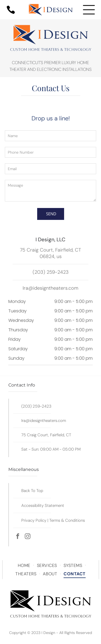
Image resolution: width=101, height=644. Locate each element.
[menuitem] (25, 565)
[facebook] (18, 537)
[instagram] (27, 537)
